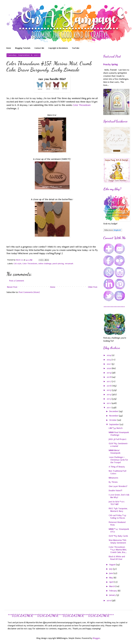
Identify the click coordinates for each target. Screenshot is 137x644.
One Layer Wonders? (118, 486)
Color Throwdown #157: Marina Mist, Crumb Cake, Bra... (118, 550)
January (113, 595)
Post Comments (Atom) (29, 292)
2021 (109, 364)
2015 (109, 390)
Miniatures (113, 478)
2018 (109, 377)
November (114, 416)
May (111, 578)
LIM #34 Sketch (116, 428)
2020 (109, 368)
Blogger (96, 638)
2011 (109, 408)
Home (9, 48)
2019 (109, 373)
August (113, 565)
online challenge (45, 264)
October (113, 420)
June (111, 573)
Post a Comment (17, 281)
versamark (69, 264)
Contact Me (39, 48)
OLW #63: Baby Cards (118, 536)
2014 (109, 395)
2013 (109, 399)
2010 (109, 601)
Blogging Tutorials (23, 48)
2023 (109, 360)
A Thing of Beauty (117, 467)
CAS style (17, 264)
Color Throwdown (82, 105)
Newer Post (12, 287)
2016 (109, 386)
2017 (109, 381)
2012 (109, 403)
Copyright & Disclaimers (58, 48)
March (112, 586)
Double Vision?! (115, 491)
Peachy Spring (111, 64)
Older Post (93, 287)
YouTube (76, 48)
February (114, 591)
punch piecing (58, 264)
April (112, 582)
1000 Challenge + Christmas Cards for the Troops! (118, 460)
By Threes (113, 482)
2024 (109, 355)
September (114, 424)
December (114, 411)
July (111, 569)
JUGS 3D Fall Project (118, 439)
